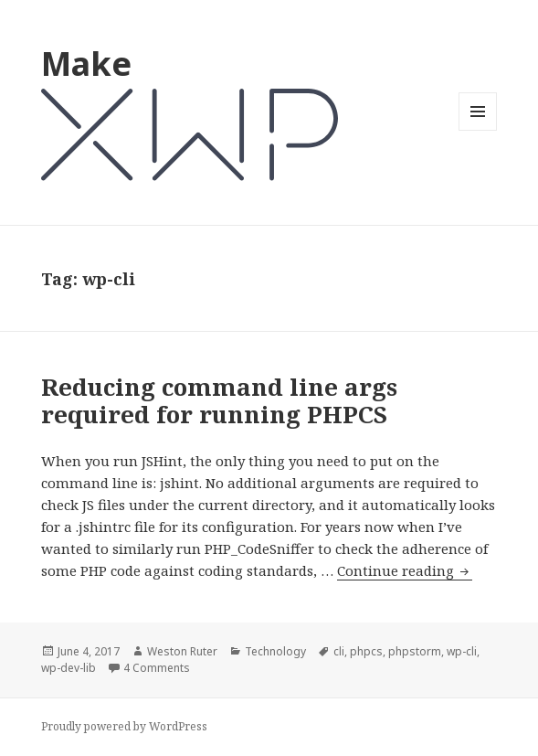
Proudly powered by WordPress (124, 726)
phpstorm (415, 651)
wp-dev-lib (69, 668)
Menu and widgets (478, 130)
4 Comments (157, 668)
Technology (275, 651)
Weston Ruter (182, 651)
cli (339, 651)
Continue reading (405, 571)
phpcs (366, 651)
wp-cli (462, 651)
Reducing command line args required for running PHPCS (219, 400)
